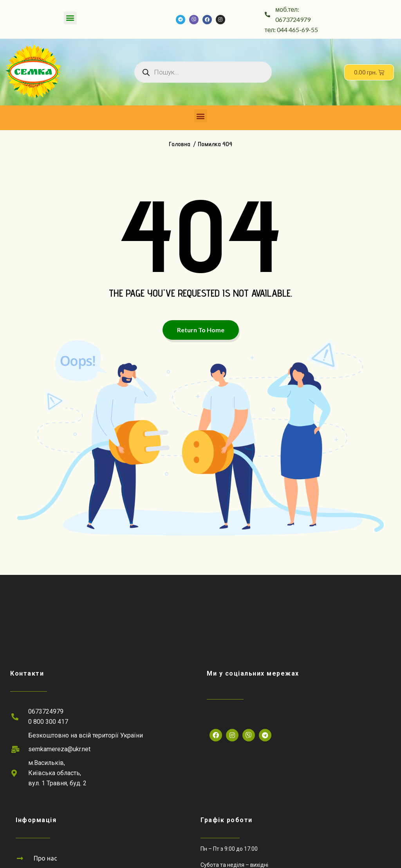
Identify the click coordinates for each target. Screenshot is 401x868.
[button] (70, 18)
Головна (180, 144)
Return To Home (201, 330)
